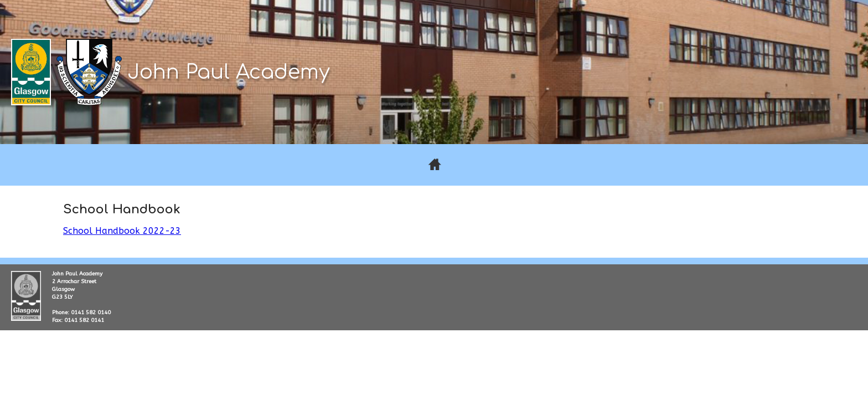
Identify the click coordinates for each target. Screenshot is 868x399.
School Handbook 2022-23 (122, 231)
